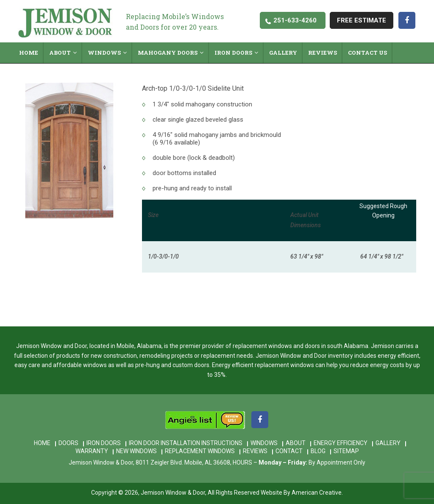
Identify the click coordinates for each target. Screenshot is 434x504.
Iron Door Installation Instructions (186, 443)
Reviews (255, 451)
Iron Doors (104, 443)
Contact (289, 451)
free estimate (362, 20)
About (296, 443)
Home (42, 443)
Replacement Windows (200, 451)
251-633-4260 (295, 20)
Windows (264, 443)
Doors (68, 443)
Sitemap (346, 451)
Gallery (388, 443)
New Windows (136, 451)
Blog (318, 451)
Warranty (92, 451)
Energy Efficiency (341, 443)
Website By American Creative (301, 493)
